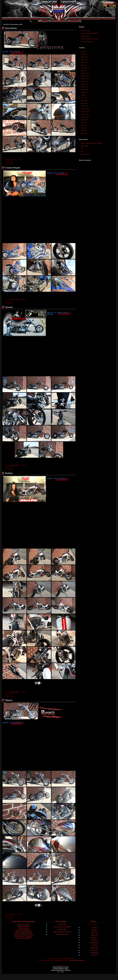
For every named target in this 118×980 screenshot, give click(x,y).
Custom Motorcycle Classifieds (89, 33)
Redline (9, 473)
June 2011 (84, 125)
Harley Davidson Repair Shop (24, 931)
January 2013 (84, 87)
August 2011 (84, 120)
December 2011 (85, 109)
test (82, 149)
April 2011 (84, 131)
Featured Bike (14, 299)
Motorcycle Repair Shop (24, 926)
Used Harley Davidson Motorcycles (24, 935)
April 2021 (84, 51)
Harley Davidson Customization (24, 936)
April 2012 (84, 98)
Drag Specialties (85, 36)
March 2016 (84, 62)
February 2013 (85, 84)
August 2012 (84, 92)
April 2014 (84, 71)
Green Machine (85, 154)
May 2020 (84, 54)
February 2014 (85, 73)
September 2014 (85, 68)
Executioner (11, 28)
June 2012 (84, 95)
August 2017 (84, 60)
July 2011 (83, 122)
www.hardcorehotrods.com (77, 960)
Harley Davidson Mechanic (24, 930)
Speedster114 (84, 146)
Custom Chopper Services (23, 938)
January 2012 (84, 106)
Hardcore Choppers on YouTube (90, 39)
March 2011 (84, 133)
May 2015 (84, 65)
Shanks (13, 914)
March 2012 (84, 101)
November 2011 (85, 111)
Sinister (9, 307)
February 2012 (85, 103)
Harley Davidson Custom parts (24, 933)
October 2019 (85, 57)
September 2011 (85, 117)
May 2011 (84, 128)
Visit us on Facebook (87, 42)
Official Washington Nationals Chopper (92, 143)
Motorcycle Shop (24, 928)
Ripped (9, 700)
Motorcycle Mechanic (24, 925)
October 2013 (85, 76)
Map (82, 151)
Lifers (12, 160)
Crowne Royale (13, 168)
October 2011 (84, 114)
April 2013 (84, 81)
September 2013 (85, 79)
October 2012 (85, 90)
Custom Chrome (85, 31)
